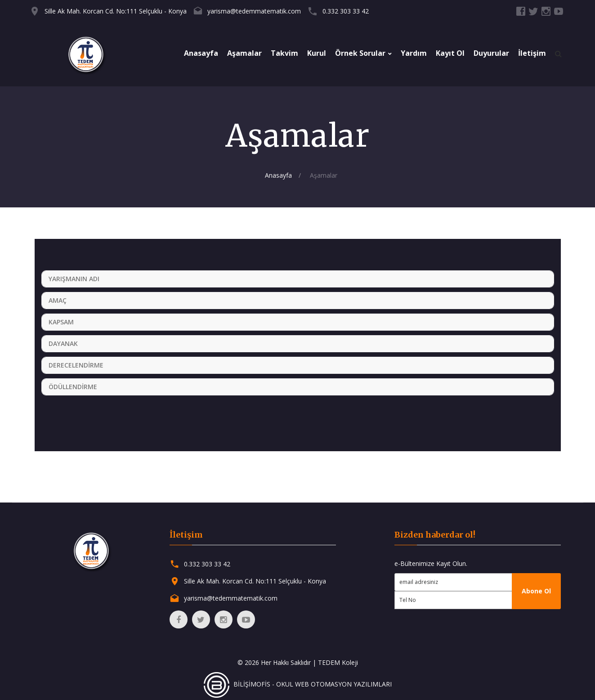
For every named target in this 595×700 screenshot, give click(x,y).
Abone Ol (536, 591)
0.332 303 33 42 (346, 11)
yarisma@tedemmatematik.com (254, 11)
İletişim (532, 53)
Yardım (414, 53)
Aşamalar (244, 53)
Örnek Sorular (360, 53)
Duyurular (491, 53)
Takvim (284, 53)
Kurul (317, 53)
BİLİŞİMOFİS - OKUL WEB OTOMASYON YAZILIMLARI (298, 684)
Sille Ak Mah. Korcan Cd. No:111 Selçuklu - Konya (116, 11)
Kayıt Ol (450, 53)
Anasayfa (201, 53)
